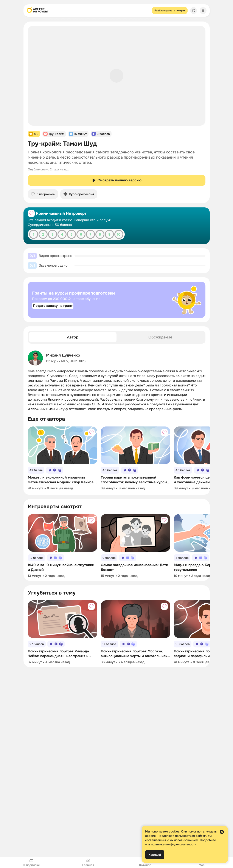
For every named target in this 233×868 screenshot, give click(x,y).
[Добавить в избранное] (31, 213)
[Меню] (203, 11)
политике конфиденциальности (174, 844)
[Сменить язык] (194, 11)
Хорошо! (155, 855)
